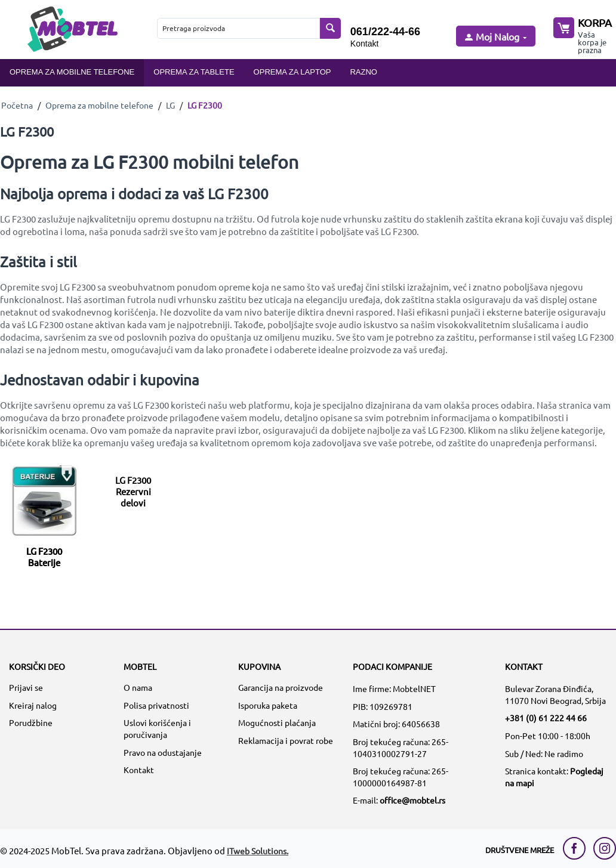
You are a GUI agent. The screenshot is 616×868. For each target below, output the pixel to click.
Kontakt (364, 44)
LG (170, 105)
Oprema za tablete (194, 72)
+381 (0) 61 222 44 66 (546, 718)
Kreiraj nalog (33, 705)
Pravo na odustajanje (163, 752)
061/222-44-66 (385, 32)
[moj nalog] (495, 37)
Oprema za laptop (292, 72)
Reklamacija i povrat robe (286, 740)
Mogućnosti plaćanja (277, 722)
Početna (17, 105)
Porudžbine (31, 722)
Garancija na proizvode (281, 687)
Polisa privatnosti (156, 705)
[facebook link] (577, 848)
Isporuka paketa (268, 705)
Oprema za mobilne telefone (72, 72)
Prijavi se (26, 687)
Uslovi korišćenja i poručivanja (157, 728)
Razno (364, 72)
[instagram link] (605, 848)
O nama (138, 687)
